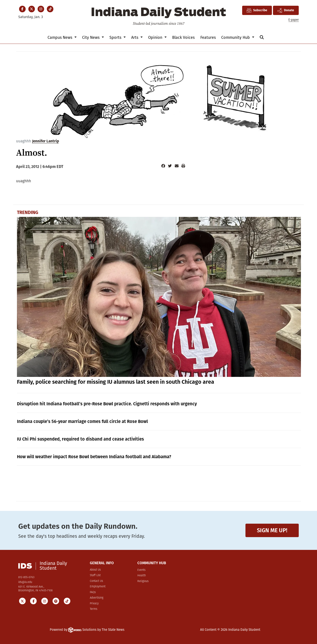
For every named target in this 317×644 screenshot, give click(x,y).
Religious (143, 581)
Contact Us (96, 581)
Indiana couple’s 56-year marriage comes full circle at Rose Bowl (82, 421)
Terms (94, 609)
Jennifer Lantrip (46, 141)
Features (208, 37)
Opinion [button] (156, 37)
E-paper (294, 20)
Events (141, 570)
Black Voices (183, 37)
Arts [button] (135, 37)
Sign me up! (272, 530)
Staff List (95, 575)
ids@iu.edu (25, 582)
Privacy (94, 604)
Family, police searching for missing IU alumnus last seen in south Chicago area (116, 382)
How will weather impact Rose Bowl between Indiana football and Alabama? (94, 457)
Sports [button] (116, 37)
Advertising (97, 598)
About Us (95, 570)
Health (142, 576)
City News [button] (91, 37)
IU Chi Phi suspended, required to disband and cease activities (80, 439)
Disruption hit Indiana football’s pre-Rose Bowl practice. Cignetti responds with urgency (107, 404)
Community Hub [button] (236, 37)
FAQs (93, 592)
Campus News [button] (60, 37)
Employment (98, 587)
